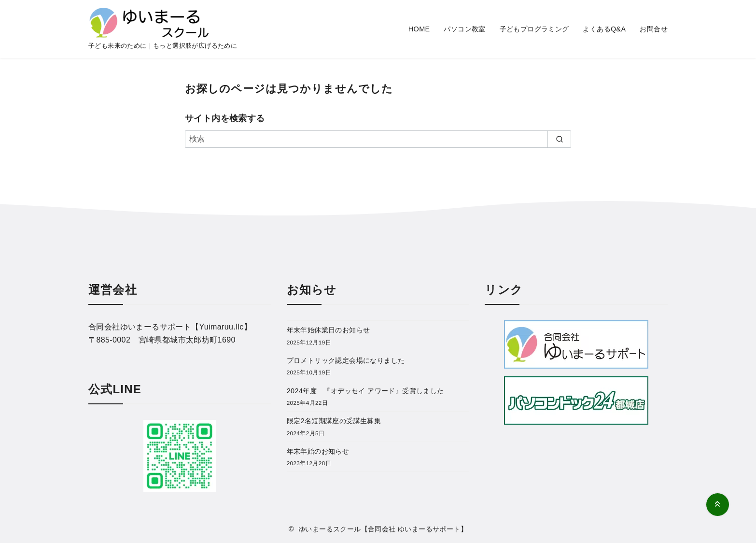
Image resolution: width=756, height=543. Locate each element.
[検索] (378, 139)
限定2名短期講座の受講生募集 (334, 421)
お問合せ (654, 29)
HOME (419, 29)
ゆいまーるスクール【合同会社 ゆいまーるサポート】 (383, 529)
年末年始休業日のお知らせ (329, 330)
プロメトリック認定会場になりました (346, 360)
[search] (559, 139)
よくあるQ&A (604, 29)
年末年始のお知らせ (318, 451)
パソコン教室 (464, 29)
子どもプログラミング (534, 29)
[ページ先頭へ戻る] (718, 505)
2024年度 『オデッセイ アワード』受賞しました (365, 391)
